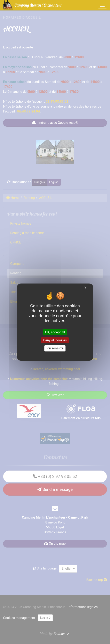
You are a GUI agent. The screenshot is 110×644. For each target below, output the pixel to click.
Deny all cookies (55, 340)
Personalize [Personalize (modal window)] (55, 348)
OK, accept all (55, 332)
